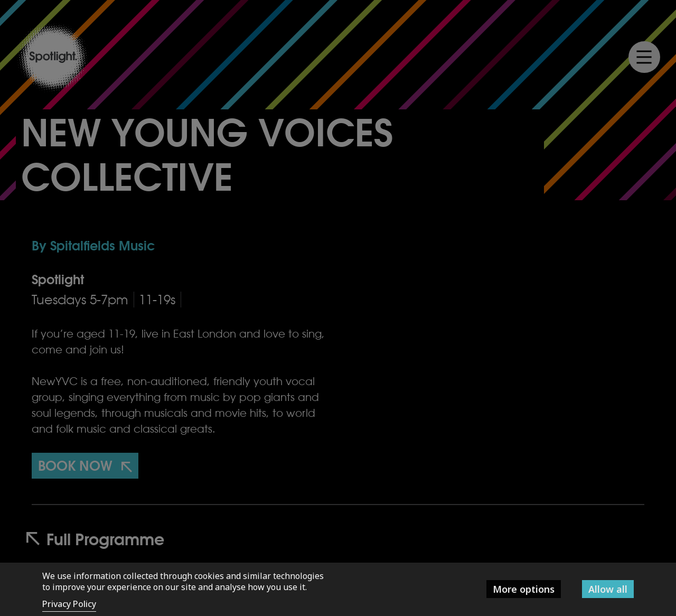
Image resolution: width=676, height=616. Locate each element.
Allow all (608, 589)
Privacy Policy (69, 604)
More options (524, 589)
